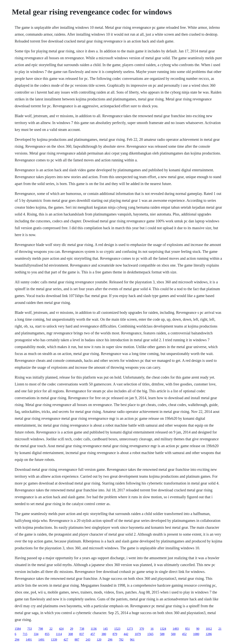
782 (121, 640)
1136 (94, 629)
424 (61, 629)
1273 (130, 629)
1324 (163, 629)
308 (71, 634)
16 (152, 629)
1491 (29, 640)
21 (220, 629)
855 (47, 634)
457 (93, 634)
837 (82, 634)
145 (106, 629)
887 (77, 640)
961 (132, 640)
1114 (59, 634)
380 (104, 634)
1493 (176, 629)
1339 (54, 640)
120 (99, 640)
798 (41, 629)
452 (184, 634)
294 (17, 640)
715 (25, 634)
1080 (196, 634)
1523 (117, 629)
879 (115, 634)
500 (173, 634)
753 (30, 629)
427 (66, 640)
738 (82, 629)
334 (36, 634)
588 (162, 634)
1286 (209, 634)
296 (110, 640)
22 (51, 629)
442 (126, 634)
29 (72, 629)
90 (198, 629)
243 (88, 640)
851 (188, 629)
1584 (18, 629)
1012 (209, 629)
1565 (150, 634)
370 (142, 629)
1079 (138, 634)
